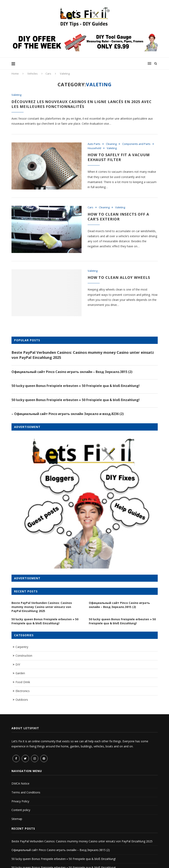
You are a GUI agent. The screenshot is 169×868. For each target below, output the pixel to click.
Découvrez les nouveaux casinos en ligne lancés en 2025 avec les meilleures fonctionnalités (82, 104)
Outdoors (22, 700)
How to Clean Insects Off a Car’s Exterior (118, 217)
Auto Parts (94, 144)
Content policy (21, 810)
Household (94, 148)
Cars (48, 74)
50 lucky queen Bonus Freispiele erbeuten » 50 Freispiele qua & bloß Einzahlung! (76, 386)
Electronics (23, 691)
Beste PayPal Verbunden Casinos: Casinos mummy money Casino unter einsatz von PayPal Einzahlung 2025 (83, 355)
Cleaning (111, 144)
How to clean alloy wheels (119, 277)
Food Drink (23, 682)
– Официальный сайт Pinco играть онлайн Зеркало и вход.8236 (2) (68, 414)
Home (15, 74)
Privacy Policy (20, 801)
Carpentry (22, 647)
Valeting (16, 95)
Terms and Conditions (26, 792)
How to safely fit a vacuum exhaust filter (119, 157)
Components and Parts (136, 144)
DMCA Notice (20, 783)
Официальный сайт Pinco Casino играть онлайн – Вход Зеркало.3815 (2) (72, 372)
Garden (20, 673)
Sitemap (17, 819)
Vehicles (33, 74)
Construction (24, 656)
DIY (18, 664)
